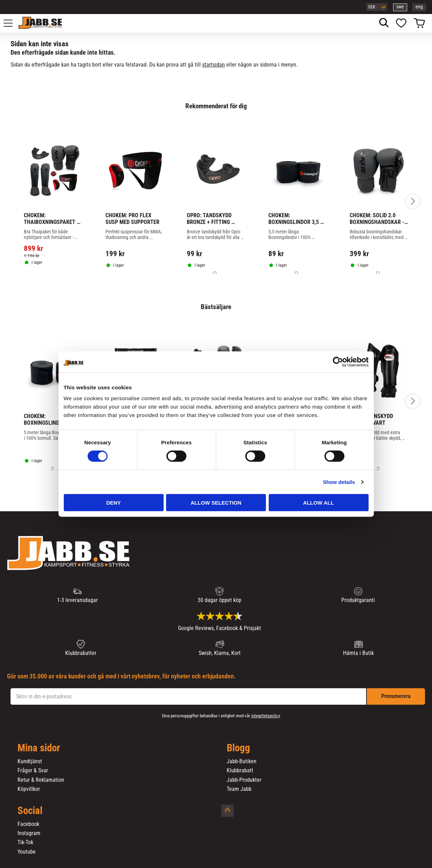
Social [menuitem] (30, 811)
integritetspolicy (265, 716)
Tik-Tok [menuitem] (25, 842)
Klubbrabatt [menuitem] (240, 771)
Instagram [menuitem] (29, 833)
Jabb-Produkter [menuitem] (244, 780)
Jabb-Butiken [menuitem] (242, 761)
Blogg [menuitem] (238, 748)
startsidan (214, 65)
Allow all (318, 503)
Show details (339, 482)
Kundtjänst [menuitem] (30, 761)
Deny (114, 503)
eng (419, 7)
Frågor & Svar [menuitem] (33, 771)
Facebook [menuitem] (28, 824)
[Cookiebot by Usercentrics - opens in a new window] (338, 362)
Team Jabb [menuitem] (239, 789)
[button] (12, 23)
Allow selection (216, 503)
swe (400, 7)
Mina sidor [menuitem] (39, 748)
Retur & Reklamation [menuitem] (41, 780)
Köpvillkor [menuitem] (29, 789)
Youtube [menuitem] (27, 852)
